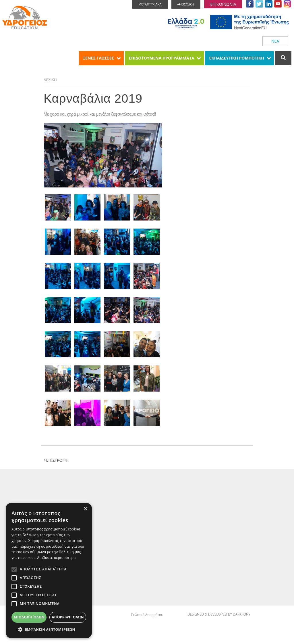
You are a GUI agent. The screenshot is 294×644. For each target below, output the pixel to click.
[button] (49, 629)
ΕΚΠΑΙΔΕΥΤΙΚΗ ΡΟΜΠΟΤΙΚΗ (237, 58)
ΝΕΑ (275, 41)
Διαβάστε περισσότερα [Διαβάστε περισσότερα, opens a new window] (57, 558)
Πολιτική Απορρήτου (147, 615)
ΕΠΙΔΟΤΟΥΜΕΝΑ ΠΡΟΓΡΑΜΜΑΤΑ (161, 58)
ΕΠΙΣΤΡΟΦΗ (56, 460)
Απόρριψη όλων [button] (68, 617)
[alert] (49, 571)
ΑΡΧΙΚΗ (51, 80)
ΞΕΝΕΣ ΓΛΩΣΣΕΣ (98, 58)
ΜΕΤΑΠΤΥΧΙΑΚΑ (150, 4)
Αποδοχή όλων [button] (29, 617)
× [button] (85, 509)
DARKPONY (242, 615)
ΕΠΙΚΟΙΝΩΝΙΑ (223, 4)
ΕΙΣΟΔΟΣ (186, 4)
